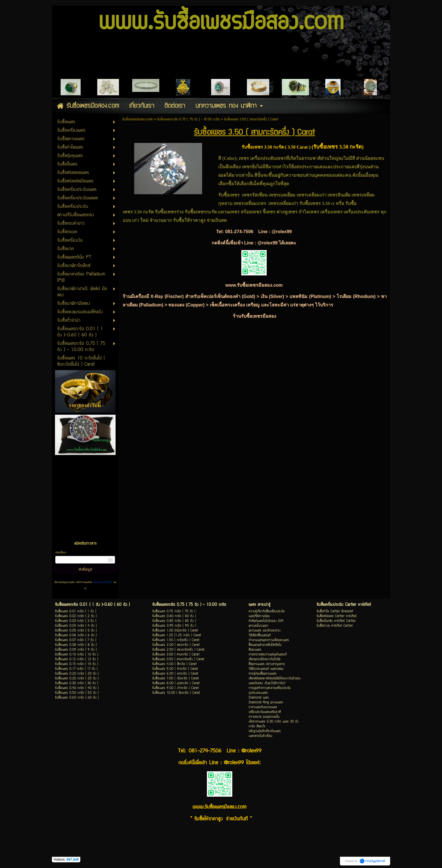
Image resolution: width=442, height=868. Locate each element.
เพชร (244, 158)
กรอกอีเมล (61, 553)
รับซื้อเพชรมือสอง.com (137, 119)
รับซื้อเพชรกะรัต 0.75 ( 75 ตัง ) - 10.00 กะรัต (188, 119)
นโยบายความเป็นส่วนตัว (103, 582)
